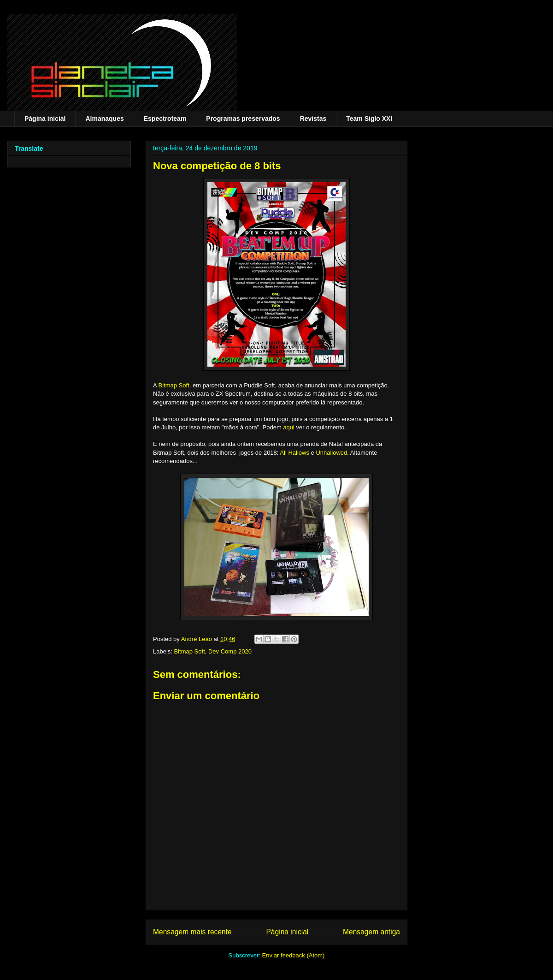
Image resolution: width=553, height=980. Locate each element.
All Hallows (294, 453)
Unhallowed (331, 453)
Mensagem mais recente (192, 932)
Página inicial (45, 119)
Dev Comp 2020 (230, 651)
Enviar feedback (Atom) (294, 955)
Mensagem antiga (371, 932)
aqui (289, 427)
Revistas (313, 119)
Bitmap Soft (174, 385)
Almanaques (104, 119)
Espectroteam (165, 119)
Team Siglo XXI (369, 119)
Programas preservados (243, 119)
